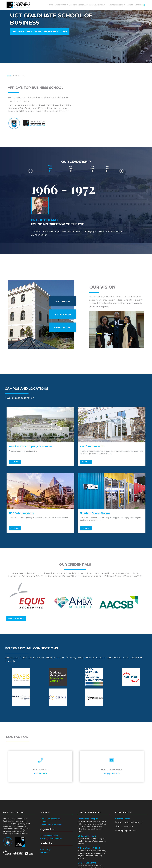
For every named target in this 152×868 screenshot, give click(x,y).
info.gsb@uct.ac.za (127, 831)
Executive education (49, 836)
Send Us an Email (112, 770)
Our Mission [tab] (62, 315)
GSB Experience (96, 5)
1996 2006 (107, 168)
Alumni (43, 822)
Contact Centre (123, 819)
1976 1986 (71, 168)
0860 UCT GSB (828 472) (130, 822)
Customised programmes (51, 838)
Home (50, 5)
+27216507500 (40, 774)
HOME (9, 76)
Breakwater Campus (88, 819)
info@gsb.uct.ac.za (112, 774)
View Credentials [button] (16, 619)
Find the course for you (50, 819)
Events (130, 5)
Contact (138, 5)
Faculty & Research (78, 5)
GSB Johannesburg (87, 836)
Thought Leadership (115, 5)
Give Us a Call (40, 770)
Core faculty (45, 850)
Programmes (61, 5)
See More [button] (15, 462)
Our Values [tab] (62, 328)
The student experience (51, 825)
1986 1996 (92, 168)
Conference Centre (87, 863)
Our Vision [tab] (62, 302)
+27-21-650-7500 (126, 826)
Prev (29, 171)
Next (123, 171)
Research (44, 852)
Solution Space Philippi (89, 848)
